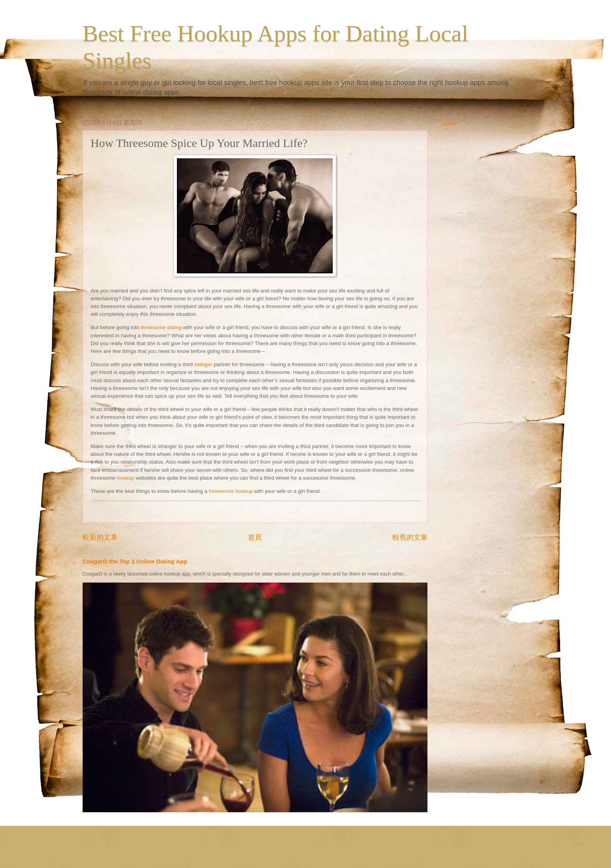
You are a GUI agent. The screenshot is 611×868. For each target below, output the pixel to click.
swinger (203, 364)
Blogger (359, 853)
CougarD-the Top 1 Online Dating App (135, 561)
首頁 (255, 537)
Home (450, 124)
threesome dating (161, 327)
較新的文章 (100, 537)
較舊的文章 (410, 537)
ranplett (314, 853)
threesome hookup (231, 491)
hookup (125, 478)
